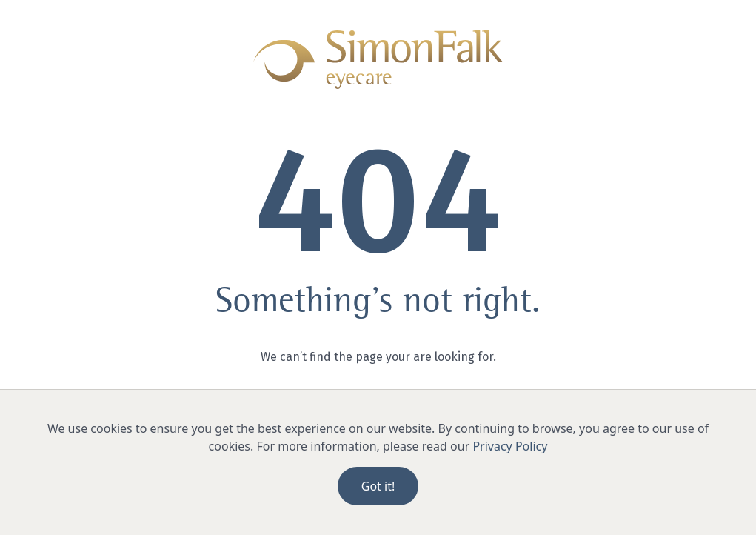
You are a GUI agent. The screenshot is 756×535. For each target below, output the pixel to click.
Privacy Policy (510, 446)
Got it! (378, 486)
